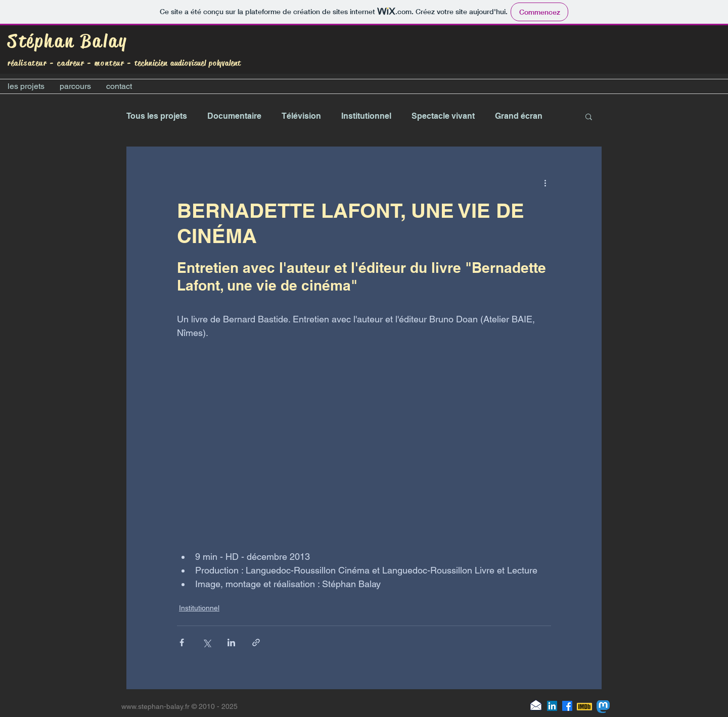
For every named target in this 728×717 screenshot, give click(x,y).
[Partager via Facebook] (182, 642)
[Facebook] (567, 706)
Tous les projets (157, 116)
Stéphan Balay (68, 41)
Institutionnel (366, 116)
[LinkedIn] (552, 706)
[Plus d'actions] (545, 183)
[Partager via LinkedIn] (231, 642)
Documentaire (234, 116)
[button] (589, 116)
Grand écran (519, 116)
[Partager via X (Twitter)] (207, 642)
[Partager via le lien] (256, 642)
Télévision (301, 116)
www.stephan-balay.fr (155, 706)
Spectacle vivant (443, 116)
